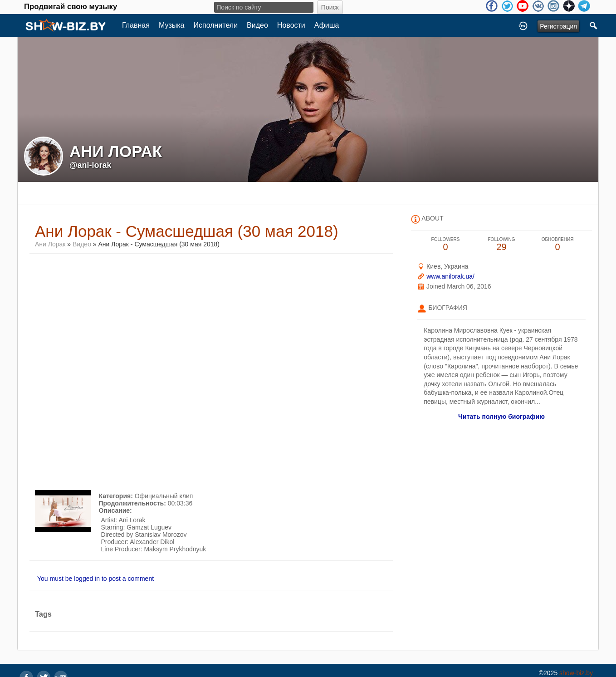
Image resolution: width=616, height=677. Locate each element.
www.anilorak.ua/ (450, 276)
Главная (136, 25)
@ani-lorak (90, 165)
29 (502, 244)
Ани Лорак (50, 244)
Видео (257, 25)
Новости (291, 25)
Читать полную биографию (501, 417)
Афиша (327, 25)
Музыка (172, 25)
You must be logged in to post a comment (95, 579)
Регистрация (558, 26)
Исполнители (216, 25)
